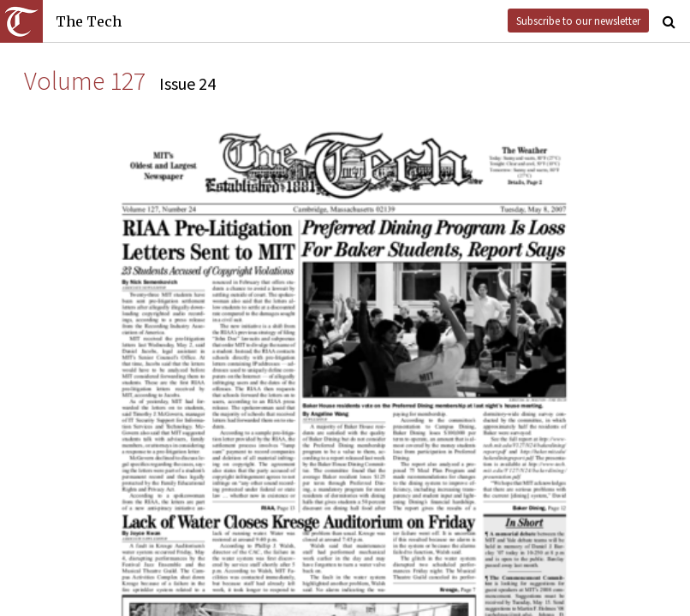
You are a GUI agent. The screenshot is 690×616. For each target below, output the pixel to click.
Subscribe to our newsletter (578, 21)
